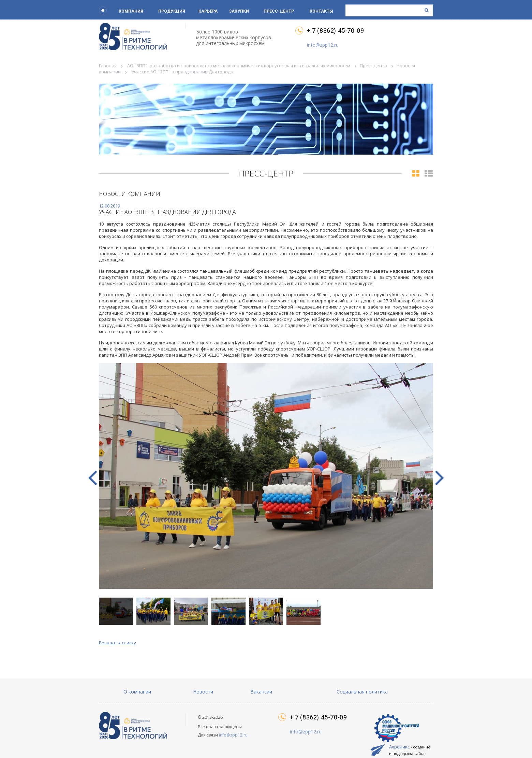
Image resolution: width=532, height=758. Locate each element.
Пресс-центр (279, 11)
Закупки (239, 11)
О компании (137, 692)
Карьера (208, 11)
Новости (203, 692)
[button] (439, 478)
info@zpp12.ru (323, 45)
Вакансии (261, 692)
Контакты (321, 11)
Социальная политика (362, 692)
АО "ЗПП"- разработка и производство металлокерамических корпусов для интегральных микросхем (239, 66)
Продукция (172, 11)
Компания (131, 11)
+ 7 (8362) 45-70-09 (335, 31)
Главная (108, 66)
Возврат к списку (117, 643)
